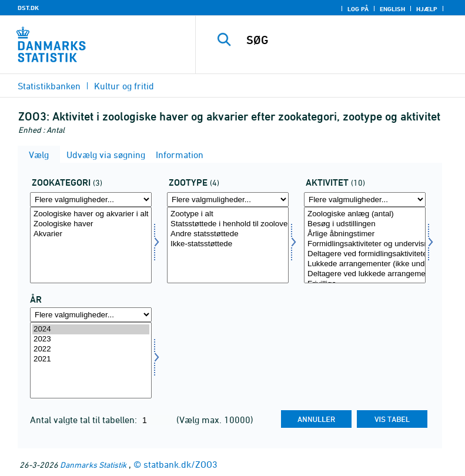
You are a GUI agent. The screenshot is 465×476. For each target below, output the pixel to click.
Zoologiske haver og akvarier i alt (91, 214)
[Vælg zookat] (91, 245)
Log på (358, 9)
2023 (91, 339)
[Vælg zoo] (228, 245)
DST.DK (28, 8)
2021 (91, 359)
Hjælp (427, 9)
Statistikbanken (49, 86)
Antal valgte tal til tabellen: (85, 420)
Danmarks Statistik (93, 465)
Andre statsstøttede (228, 234)
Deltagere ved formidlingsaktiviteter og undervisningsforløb (365, 254)
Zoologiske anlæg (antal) (365, 214)
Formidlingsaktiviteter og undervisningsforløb (365, 244)
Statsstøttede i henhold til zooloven (228, 224)
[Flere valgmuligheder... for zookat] (91, 200)
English (392, 9)
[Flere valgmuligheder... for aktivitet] (365, 200)
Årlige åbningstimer (365, 234)
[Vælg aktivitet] (365, 245)
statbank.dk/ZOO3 (180, 464)
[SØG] (348, 40)
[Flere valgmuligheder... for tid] (91, 315)
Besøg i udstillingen (365, 224)
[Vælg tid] (91, 360)
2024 (91, 329)
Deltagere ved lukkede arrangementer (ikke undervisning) (365, 274)
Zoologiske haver (91, 224)
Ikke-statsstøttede (228, 244)
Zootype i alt (228, 214)
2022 (91, 349)
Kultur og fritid (124, 86)
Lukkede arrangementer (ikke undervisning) (365, 264)
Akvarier (91, 234)
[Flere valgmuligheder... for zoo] (228, 200)
